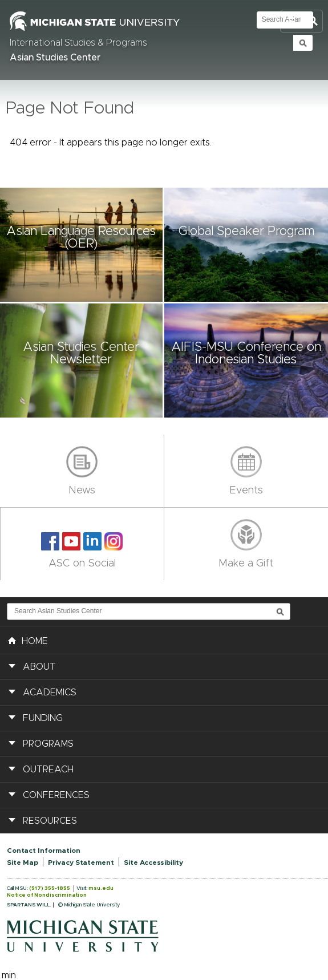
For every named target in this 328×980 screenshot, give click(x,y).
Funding (43, 718)
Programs (48, 744)
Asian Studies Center (55, 58)
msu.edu (101, 888)
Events (246, 491)
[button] (82, 245)
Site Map (23, 862)
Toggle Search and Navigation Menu (301, 21)
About (39, 667)
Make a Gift (246, 564)
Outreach (48, 770)
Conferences (56, 795)
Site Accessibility (153, 862)
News (82, 491)
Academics (50, 693)
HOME (28, 640)
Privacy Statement (81, 862)
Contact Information (44, 851)
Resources (50, 821)
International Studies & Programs (78, 43)
